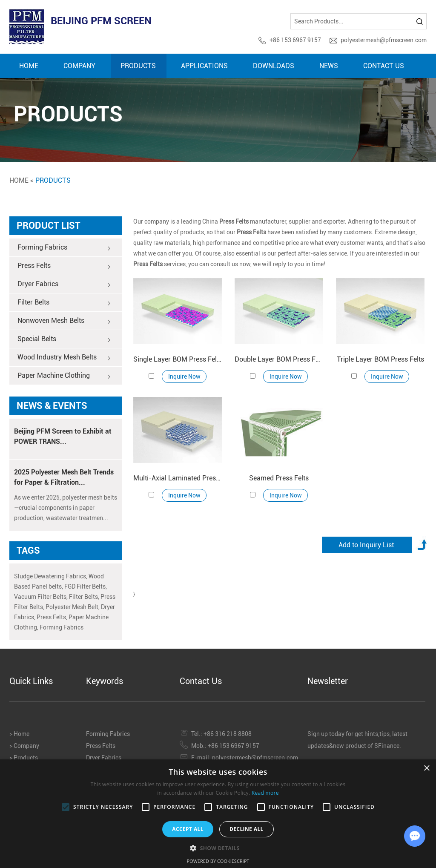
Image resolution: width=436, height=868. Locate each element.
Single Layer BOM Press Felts (178, 359)
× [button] (426, 769)
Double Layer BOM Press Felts (279, 359)
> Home (19, 734)
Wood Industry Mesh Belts (64, 358)
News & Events (52, 406)
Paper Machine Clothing (64, 376)
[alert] (218, 814)
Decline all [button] (247, 829)
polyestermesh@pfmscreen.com (384, 40)
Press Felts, (52, 617)
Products (138, 66)
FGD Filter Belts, (86, 586)
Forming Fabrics (64, 248)
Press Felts (64, 266)
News (329, 66)
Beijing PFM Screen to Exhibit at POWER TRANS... (63, 436)
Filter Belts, (84, 597)
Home (29, 66)
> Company (24, 746)
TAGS (28, 550)
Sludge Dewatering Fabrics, (51, 576)
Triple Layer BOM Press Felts (380, 359)
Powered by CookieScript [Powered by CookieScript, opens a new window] (218, 861)
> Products (24, 758)
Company (79, 66)
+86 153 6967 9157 (295, 40)
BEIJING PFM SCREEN (101, 21)
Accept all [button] (188, 829)
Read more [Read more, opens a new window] (265, 793)
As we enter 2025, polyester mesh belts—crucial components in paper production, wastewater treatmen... (66, 508)
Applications (204, 66)
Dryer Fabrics (64, 285)
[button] (218, 848)
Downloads (274, 66)
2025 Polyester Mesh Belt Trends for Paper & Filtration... (64, 477)
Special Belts (64, 339)
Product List (49, 226)
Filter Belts (64, 303)
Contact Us (384, 66)
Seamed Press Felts (279, 478)
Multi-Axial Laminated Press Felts (178, 478)
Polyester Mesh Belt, (73, 607)
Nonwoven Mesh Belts (64, 321)
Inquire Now (184, 377)
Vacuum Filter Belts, (41, 597)
